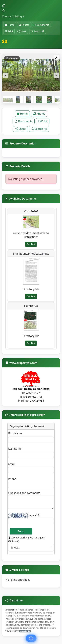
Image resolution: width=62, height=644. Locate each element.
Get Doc (31, 244)
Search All (38, 31)
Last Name (15, 449)
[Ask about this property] (31, 638)
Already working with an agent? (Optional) (27, 539)
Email (12, 464)
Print (9, 31)
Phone (12, 479)
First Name (15, 433)
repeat (24, 516)
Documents (41, 25)
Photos (24, 25)
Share (22, 31)
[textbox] (31, 548)
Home (10, 25)
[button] (6, 75)
